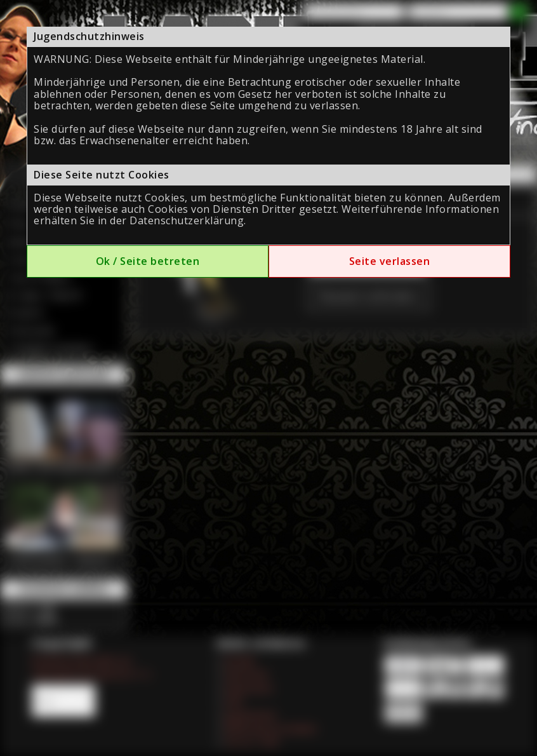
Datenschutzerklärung (187, 220)
